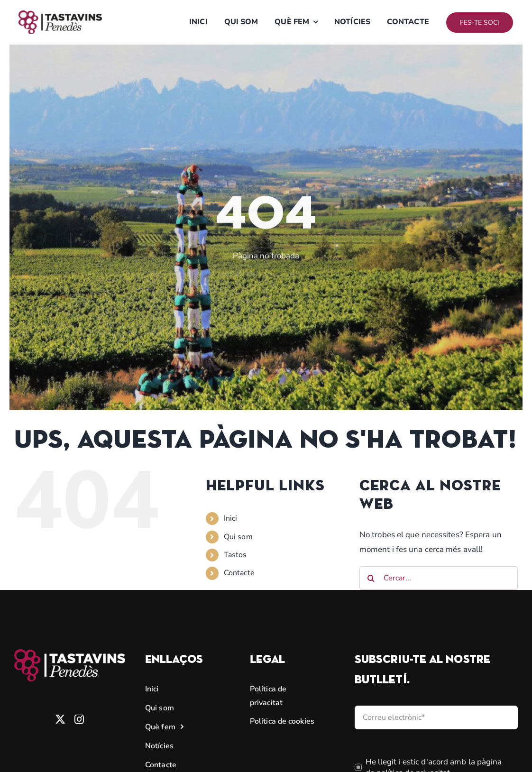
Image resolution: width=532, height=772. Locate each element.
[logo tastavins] (60, 14)
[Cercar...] (439, 578)
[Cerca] (371, 578)
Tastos (235, 555)
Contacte (239, 573)
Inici (231, 518)
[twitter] (60, 719)
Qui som (238, 537)
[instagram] (79, 719)
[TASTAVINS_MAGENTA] (70, 653)
